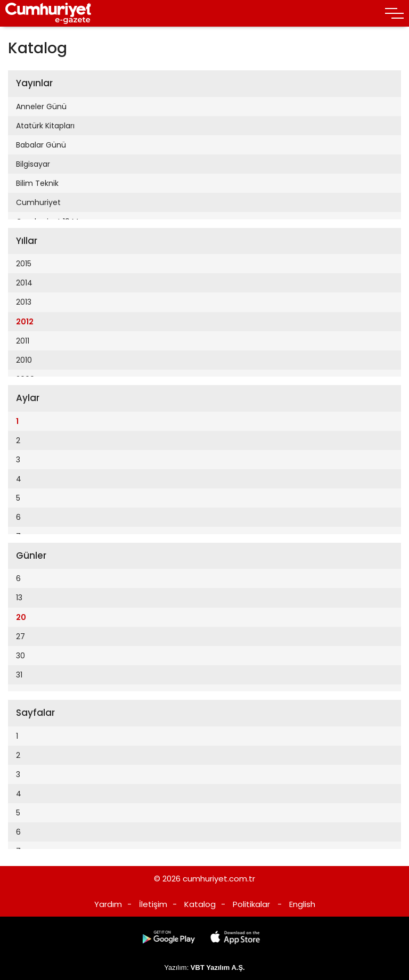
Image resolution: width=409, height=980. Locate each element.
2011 (23, 341)
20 (21, 617)
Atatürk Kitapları (45, 126)
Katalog (200, 904)
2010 (24, 360)
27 (21, 636)
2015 (24, 264)
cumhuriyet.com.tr (219, 879)
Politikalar (251, 904)
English (302, 904)
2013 (24, 302)
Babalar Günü (41, 145)
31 (19, 675)
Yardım (108, 904)
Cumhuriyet (38, 202)
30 (21, 656)
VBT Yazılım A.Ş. (218, 967)
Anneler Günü (41, 107)
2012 (25, 322)
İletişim (153, 904)
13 (19, 598)
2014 (24, 283)
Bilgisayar (33, 164)
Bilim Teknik (37, 183)
